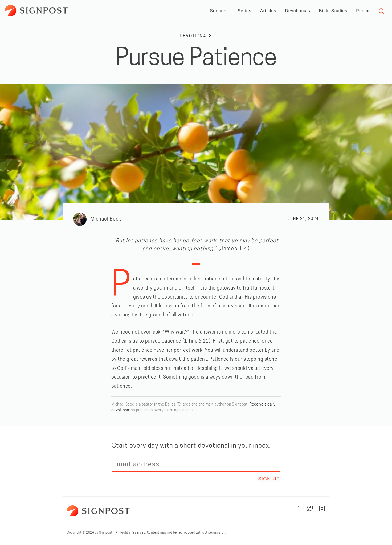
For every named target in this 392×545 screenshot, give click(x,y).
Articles (268, 11)
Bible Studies (333, 11)
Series (244, 11)
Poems (363, 11)
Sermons (219, 11)
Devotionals (298, 11)
